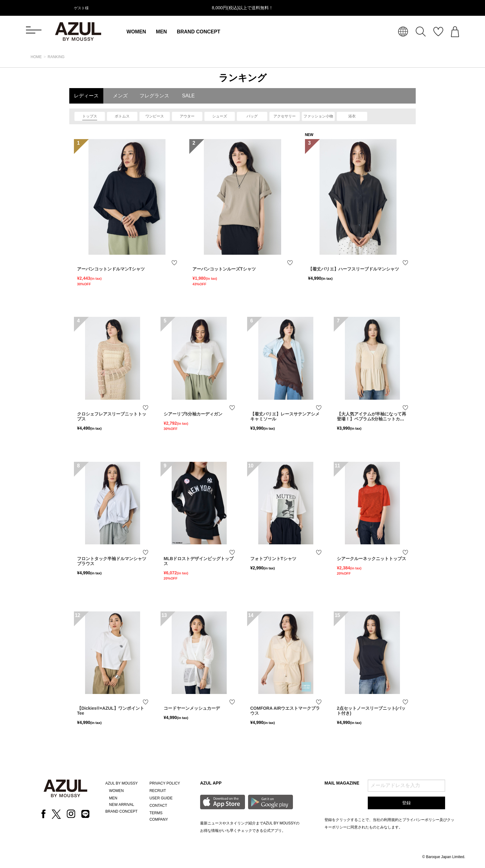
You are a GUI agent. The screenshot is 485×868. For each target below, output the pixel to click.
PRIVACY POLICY (165, 783)
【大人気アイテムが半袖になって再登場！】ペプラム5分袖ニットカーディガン (371, 419)
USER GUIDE (161, 798)
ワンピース (155, 116)
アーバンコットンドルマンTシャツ (111, 269)
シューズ (220, 116)
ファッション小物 (318, 116)
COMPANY (159, 819)
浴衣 (352, 116)
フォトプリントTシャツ (273, 559)
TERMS (156, 813)
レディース (86, 96)
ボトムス (122, 116)
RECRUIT (158, 791)
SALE (189, 96)
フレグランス (154, 96)
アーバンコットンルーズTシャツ (224, 269)
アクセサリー (285, 116)
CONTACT (158, 806)
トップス (90, 116)
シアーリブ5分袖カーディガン (193, 414)
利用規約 (391, 820)
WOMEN (136, 32)
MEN (161, 32)
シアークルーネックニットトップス (371, 559)
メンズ (120, 96)
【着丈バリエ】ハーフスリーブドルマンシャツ (354, 269)
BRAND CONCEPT (199, 32)
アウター (187, 116)
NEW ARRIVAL (122, 805)
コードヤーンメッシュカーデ (192, 708)
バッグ (252, 116)
